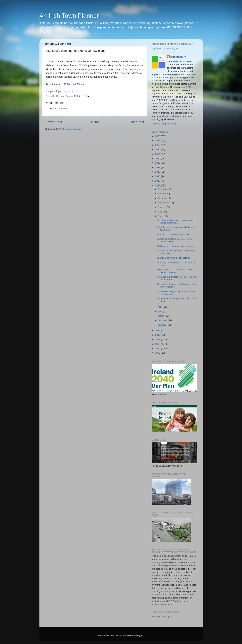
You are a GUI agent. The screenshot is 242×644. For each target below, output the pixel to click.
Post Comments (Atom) (71, 129)
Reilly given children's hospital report (176, 246)
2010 (158, 335)
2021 (158, 154)
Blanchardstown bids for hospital (174, 258)
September (164, 203)
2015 (158, 181)
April (161, 311)
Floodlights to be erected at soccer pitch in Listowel (175, 271)
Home (95, 122)
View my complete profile (164, 124)
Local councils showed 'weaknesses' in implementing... (176, 221)
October (162, 198)
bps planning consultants (59, 91)
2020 (158, 158)
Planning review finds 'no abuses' (174, 234)
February (163, 320)
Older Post (136, 122)
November (164, 194)
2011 (158, 331)
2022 (158, 150)
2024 (158, 141)
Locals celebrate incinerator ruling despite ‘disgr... (174, 240)
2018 (158, 167)
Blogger (139, 635)
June (161, 216)
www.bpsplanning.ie (162, 617)
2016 (158, 176)
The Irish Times (75, 84)
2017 (158, 172)
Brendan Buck (178, 57)
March (161, 316)
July (160, 212)
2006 (158, 353)
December (164, 189)
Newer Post (54, 122)
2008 (158, 344)
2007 (158, 348)
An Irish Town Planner (69, 16)
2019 (158, 163)
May (160, 307)
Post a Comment (58, 108)
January (162, 325)
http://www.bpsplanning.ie (165, 48)
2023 (158, 145)
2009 (158, 339)
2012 (158, 185)
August (162, 207)
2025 (158, 136)
